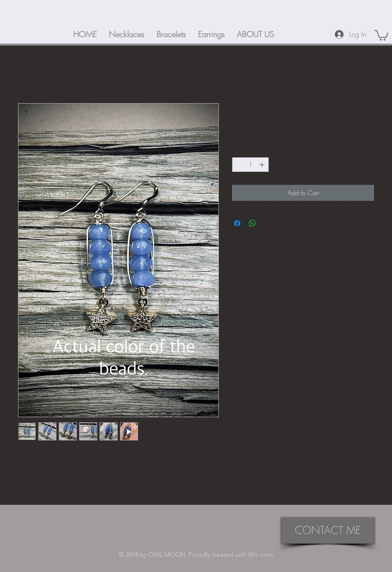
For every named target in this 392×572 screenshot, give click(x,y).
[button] (381, 35)
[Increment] (263, 165)
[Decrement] (238, 165)
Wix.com (261, 555)
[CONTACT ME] (328, 530)
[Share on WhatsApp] (252, 223)
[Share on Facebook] (237, 223)
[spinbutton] (250, 165)
